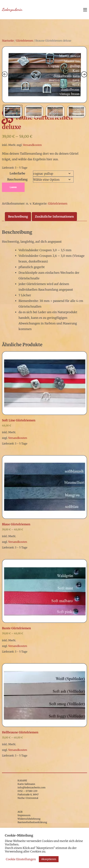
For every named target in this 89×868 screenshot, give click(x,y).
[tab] (18, 217)
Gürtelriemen (25, 41)
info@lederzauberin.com (32, 787)
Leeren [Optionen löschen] (13, 187)
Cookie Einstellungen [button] (21, 859)
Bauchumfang (17, 179)
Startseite (8, 41)
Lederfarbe (17, 173)
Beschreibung (18, 217)
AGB (20, 812)
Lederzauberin (12, 10)
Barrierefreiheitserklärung (32, 822)
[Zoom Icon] (44, 75)
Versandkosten (32, 145)
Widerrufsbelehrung (29, 819)
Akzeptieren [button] (49, 859)
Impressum (24, 815)
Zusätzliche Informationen (54, 217)
